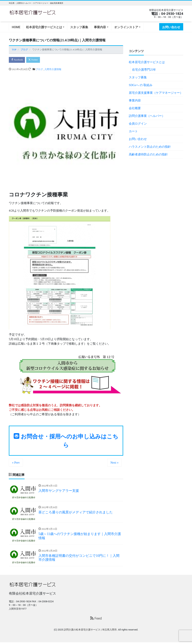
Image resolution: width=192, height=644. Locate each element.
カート (133, 131)
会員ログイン (138, 124)
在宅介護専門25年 (144, 70)
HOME (16, 27)
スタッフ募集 (79, 27)
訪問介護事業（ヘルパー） (147, 116)
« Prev (16, 463)
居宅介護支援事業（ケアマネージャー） (156, 93)
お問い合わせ (171, 27)
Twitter (35, 60)
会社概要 (135, 108)
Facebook (18, 60)
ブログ (39, 70)
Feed (96, 620)
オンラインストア (126, 27)
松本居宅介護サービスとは (44, 27)
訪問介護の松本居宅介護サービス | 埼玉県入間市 (90, 631)
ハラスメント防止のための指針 (150, 147)
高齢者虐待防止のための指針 (148, 154)
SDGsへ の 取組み (141, 85)
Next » (114, 463)
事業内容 (100, 27)
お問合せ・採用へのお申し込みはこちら (66, 441)
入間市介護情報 (53, 70)
